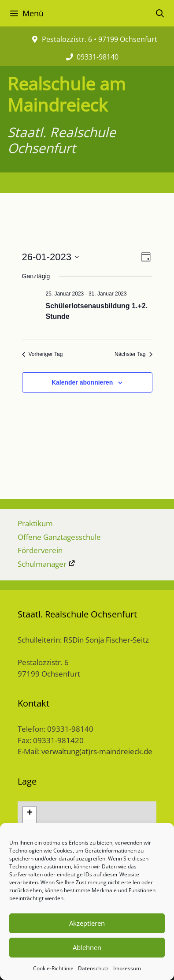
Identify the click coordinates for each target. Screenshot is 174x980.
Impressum (127, 968)
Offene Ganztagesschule (59, 537)
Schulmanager (46, 564)
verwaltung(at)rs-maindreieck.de (97, 751)
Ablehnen (87, 947)
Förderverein (40, 550)
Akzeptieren (87, 923)
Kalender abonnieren (82, 382)
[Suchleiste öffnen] (160, 13)
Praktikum (35, 523)
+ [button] (30, 813)
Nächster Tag (133, 354)
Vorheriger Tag (43, 354)
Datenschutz (93, 968)
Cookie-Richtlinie (53, 968)
